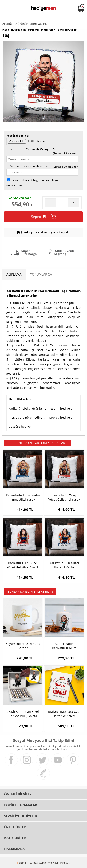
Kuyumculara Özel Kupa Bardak (23, 646)
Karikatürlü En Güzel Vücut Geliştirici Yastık (23, 565)
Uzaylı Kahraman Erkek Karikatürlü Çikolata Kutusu (23, 714)
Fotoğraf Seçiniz (17, 136)
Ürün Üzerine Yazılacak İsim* (27, 166)
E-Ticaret (30, 863)
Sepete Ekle (44, 217)
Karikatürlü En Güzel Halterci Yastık (64, 565)
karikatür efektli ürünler (26, 408)
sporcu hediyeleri (62, 417)
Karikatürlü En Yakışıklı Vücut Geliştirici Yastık (64, 497)
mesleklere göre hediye (25, 417)
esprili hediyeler (62, 408)
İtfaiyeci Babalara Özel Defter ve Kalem (64, 714)
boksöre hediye (20, 426)
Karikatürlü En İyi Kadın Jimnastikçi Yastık (23, 497)
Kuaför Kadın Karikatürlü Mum (64, 646)
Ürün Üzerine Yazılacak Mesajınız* (30, 149)
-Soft (21, 863)
